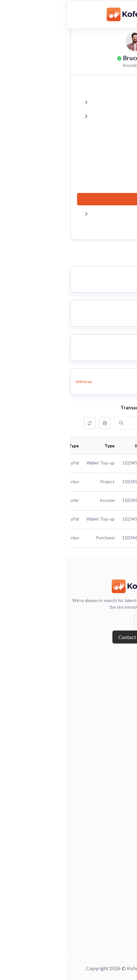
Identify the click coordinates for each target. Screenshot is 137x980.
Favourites (70, 116)
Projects (70, 102)
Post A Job (119, 792)
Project (122, 848)
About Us (120, 675)
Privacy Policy (115, 934)
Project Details (114, 858)
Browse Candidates (110, 751)
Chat (112, 157)
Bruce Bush (72, 58)
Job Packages (116, 771)
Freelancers (117, 827)
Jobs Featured (115, 782)
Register (121, 706)
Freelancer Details (110, 837)
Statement (105, 199)
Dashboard (105, 88)
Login (124, 695)
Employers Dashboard (107, 761)
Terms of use (117, 944)
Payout (110, 185)
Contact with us (69, 637)
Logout (110, 227)
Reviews (108, 129)
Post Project (116, 868)
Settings (70, 213)
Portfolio (107, 143)
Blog (125, 685)
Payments (106, 171)
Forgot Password (112, 716)
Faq (126, 913)
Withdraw (17, 382)
